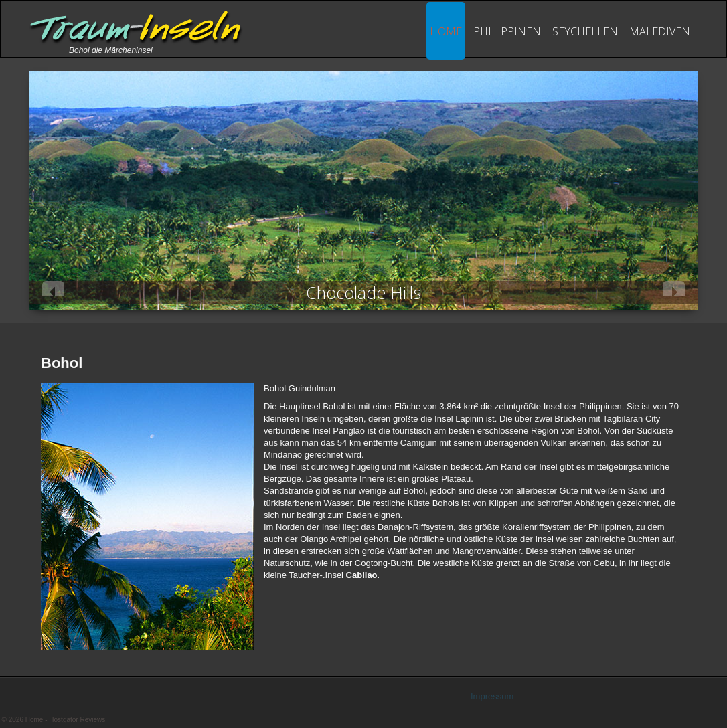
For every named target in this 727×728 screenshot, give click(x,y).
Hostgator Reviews (77, 720)
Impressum (492, 696)
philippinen (507, 31)
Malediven (660, 31)
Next (674, 289)
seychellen (585, 31)
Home (446, 31)
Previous (53, 289)
